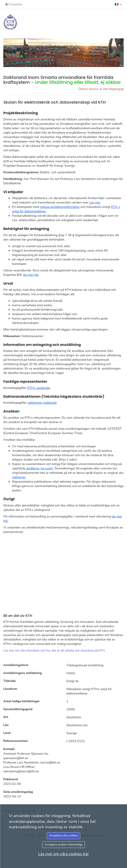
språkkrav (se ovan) (39, 468)
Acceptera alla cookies (64, 836)
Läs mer (95, 203)
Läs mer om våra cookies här (64, 854)
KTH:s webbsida (39, 388)
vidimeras (19, 477)
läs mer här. (31, 275)
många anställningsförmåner (60, 207)
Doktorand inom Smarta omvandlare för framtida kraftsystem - (62, 80)
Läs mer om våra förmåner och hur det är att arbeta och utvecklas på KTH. (54, 651)
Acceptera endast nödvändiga (64, 845)
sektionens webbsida (42, 403)
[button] (118, 4)
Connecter (14, 4)
